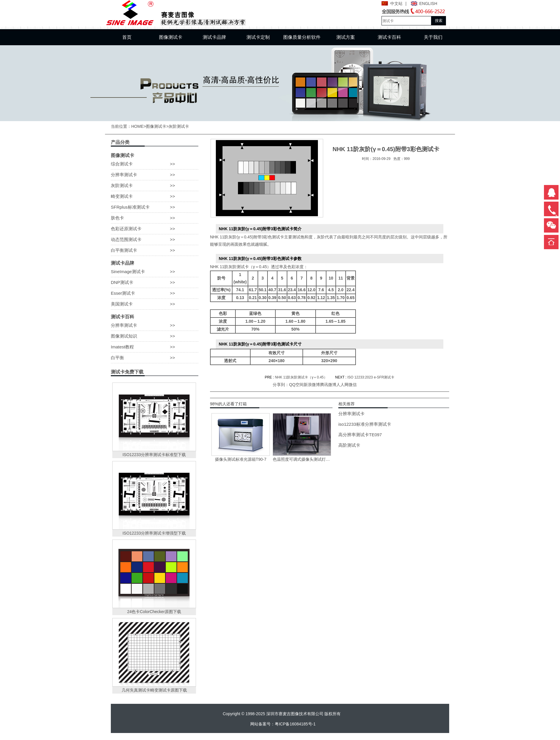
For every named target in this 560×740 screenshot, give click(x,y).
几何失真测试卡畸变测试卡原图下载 (154, 690)
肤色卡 (155, 218)
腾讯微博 (328, 385)
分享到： (281, 385)
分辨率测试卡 (155, 175)
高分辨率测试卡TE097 (360, 435)
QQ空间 (296, 385)
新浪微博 (312, 385)
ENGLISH (428, 4)
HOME (137, 126)
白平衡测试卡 (155, 250)
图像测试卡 (171, 37)
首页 (127, 37)
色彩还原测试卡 (155, 229)
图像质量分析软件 (302, 37)
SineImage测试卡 (155, 272)
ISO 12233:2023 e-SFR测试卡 (371, 377)
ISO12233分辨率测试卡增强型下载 (154, 533)
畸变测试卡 (155, 196)
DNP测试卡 (155, 282)
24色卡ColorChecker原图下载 (154, 612)
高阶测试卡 (349, 445)
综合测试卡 (155, 164)
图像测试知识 (155, 336)
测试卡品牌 (214, 37)
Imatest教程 (155, 347)
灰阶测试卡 (179, 126)
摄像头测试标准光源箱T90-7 (241, 459)
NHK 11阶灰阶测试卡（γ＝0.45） (301, 377)
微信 (353, 385)
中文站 (396, 4)
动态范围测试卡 (155, 240)
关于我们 (433, 37)
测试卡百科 (389, 37)
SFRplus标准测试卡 (155, 207)
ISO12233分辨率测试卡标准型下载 (154, 455)
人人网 (342, 385)
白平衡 (155, 358)
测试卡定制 (258, 37)
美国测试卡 (155, 304)
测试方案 (346, 37)
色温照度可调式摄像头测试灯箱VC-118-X (302, 459)
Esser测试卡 (155, 293)
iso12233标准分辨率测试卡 (365, 424)
